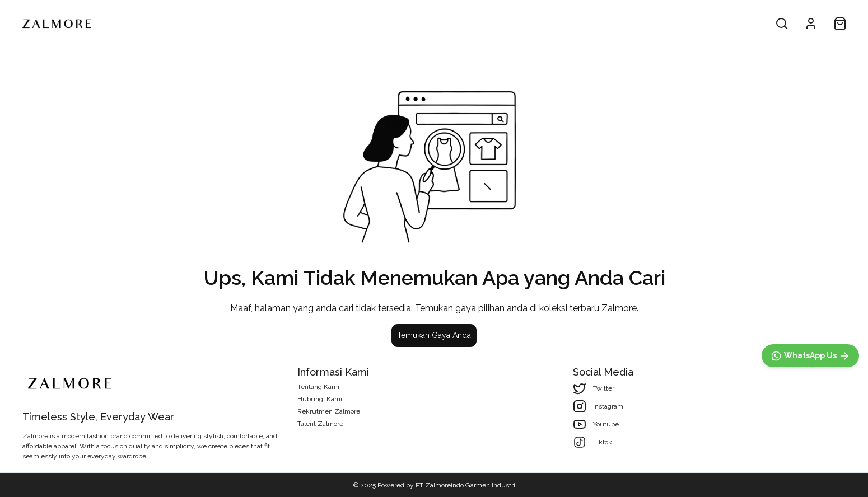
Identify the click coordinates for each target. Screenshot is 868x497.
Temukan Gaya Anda (434, 335)
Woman (257, 23)
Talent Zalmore (320, 424)
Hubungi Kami (320, 399)
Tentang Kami (318, 387)
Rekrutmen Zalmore (329, 411)
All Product (133, 23)
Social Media (603, 372)
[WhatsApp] (810, 356)
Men (195, 23)
